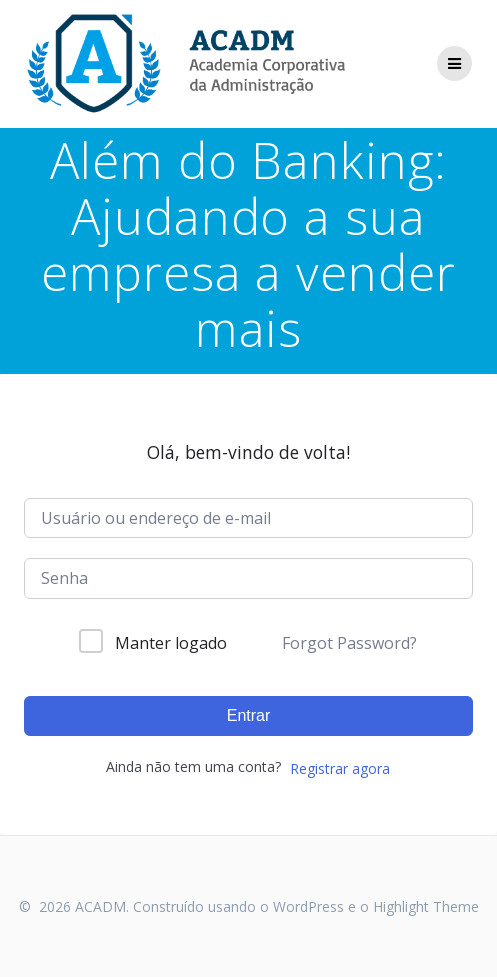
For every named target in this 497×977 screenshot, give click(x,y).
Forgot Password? (349, 643)
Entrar (249, 715)
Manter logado (171, 643)
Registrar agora (340, 768)
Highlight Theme (426, 906)
